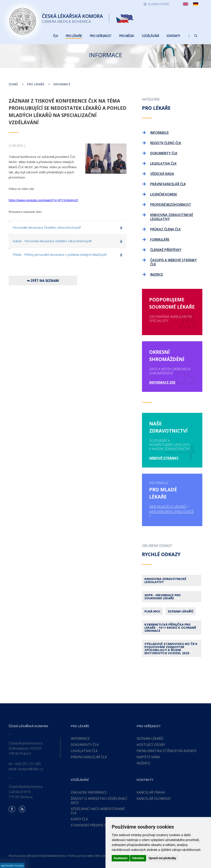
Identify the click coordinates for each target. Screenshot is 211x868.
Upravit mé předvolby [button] (162, 858)
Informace (62, 84)
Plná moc (153, 611)
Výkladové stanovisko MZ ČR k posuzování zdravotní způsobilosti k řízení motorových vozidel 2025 (171, 648)
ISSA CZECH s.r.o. (105, 856)
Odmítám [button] (138, 858)
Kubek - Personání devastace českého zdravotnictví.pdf (52, 241)
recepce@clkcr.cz (30, 769)
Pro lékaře (36, 84)
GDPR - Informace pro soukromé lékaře (163, 597)
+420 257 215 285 (28, 764)
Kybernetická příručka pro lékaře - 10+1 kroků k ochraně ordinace (170, 627)
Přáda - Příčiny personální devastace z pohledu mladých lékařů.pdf (60, 255)
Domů (13, 84)
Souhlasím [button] (121, 858)
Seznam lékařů (181, 611)
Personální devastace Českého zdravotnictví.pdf (47, 227)
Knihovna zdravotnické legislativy (165, 580)
